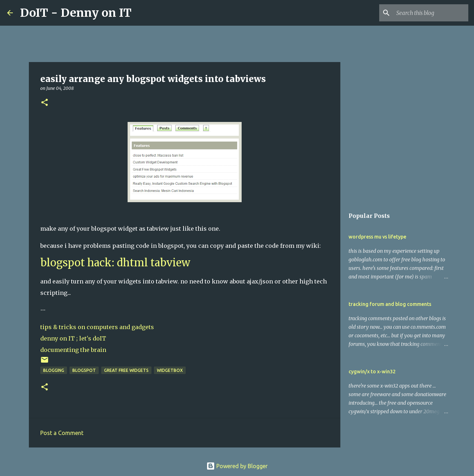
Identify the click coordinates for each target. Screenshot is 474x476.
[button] (45, 103)
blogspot (84, 370)
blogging (54, 370)
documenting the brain (73, 350)
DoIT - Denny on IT (76, 13)
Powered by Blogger (237, 466)
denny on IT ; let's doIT (73, 338)
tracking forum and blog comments (390, 304)
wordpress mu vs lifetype (377, 237)
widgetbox (170, 370)
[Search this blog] (431, 13)
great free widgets (126, 370)
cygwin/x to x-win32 (372, 372)
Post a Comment (62, 433)
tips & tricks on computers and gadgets (97, 327)
